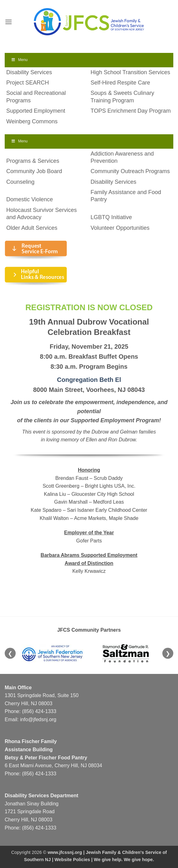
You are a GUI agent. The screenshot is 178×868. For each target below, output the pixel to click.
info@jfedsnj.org (38, 719)
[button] (8, 22)
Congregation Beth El (89, 380)
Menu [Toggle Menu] (19, 60)
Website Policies (72, 860)
